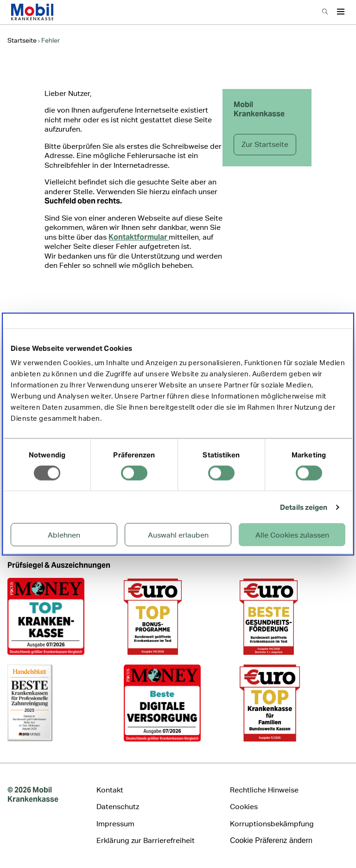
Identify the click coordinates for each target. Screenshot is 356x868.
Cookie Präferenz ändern (271, 840)
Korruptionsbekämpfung (272, 824)
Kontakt (110, 790)
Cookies (244, 807)
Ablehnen (64, 535)
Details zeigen (304, 507)
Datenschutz (118, 807)
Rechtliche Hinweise (264, 790)
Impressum (115, 824)
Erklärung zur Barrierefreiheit (146, 840)
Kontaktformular (139, 237)
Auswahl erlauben (178, 535)
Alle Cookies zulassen (292, 535)
